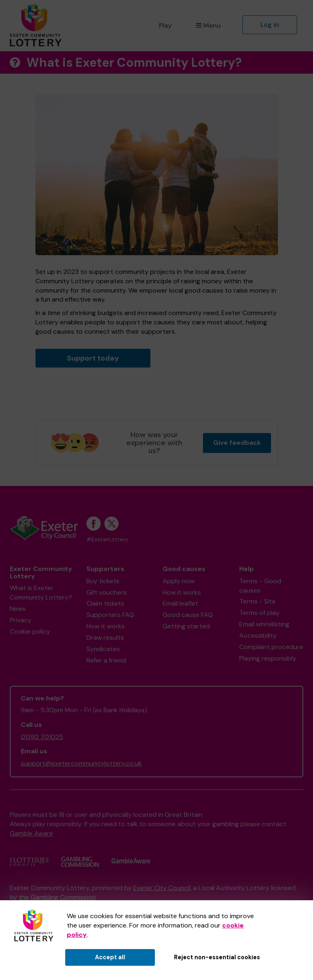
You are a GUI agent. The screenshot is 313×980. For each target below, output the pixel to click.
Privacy (21, 620)
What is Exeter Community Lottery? (41, 593)
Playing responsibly (268, 658)
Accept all (110, 957)
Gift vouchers (107, 592)
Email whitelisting (264, 624)
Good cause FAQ (188, 615)
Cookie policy (30, 631)
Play (165, 25)
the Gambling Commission (57, 897)
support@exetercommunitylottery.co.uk (81, 763)
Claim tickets (105, 603)
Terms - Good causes (260, 586)
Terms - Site (257, 601)
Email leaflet (180, 603)
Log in (270, 25)
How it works (106, 626)
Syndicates (103, 649)
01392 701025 (42, 737)
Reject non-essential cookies (217, 957)
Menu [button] (208, 25)
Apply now (179, 581)
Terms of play (259, 613)
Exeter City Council (162, 888)
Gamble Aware (31, 833)
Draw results (105, 638)
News (18, 609)
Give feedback (237, 443)
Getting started (186, 626)
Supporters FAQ (110, 615)
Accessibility (258, 635)
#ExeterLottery (107, 539)
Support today (93, 358)
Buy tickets (103, 581)
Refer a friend (106, 660)
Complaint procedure (271, 647)
